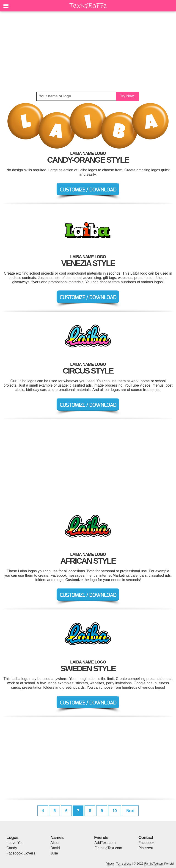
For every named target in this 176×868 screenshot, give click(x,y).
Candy (12, 848)
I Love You (15, 843)
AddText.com (105, 843)
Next (130, 811)
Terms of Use (124, 864)
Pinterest (146, 848)
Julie (54, 853)
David (55, 848)
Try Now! (127, 96)
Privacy (110, 864)
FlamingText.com (108, 848)
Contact (146, 837)
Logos (12, 837)
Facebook (146, 843)
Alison (55, 843)
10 (115, 811)
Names (57, 837)
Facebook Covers (21, 853)
